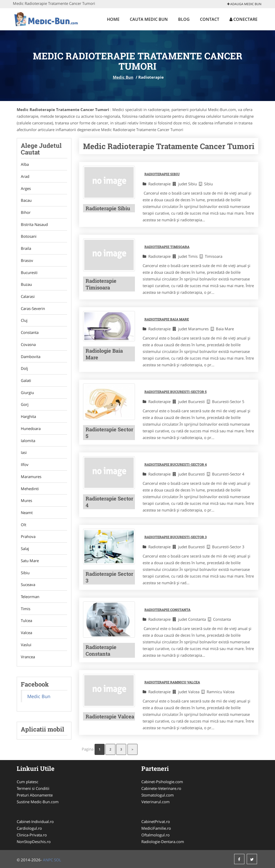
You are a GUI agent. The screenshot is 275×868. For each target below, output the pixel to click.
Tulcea (26, 623)
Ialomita (28, 442)
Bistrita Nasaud (34, 225)
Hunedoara (31, 430)
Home (113, 19)
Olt (24, 527)
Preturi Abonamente (35, 795)
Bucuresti (29, 273)
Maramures (31, 478)
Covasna (28, 345)
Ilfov (25, 466)
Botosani (29, 237)
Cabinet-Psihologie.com (162, 782)
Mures (26, 502)
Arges (26, 188)
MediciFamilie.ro (156, 828)
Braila (26, 249)
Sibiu (25, 575)
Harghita (28, 418)
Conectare (244, 19)
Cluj (24, 321)
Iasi (24, 454)
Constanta (30, 333)
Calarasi (28, 297)
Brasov (27, 261)
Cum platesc (27, 782)
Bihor (26, 213)
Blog (184, 19)
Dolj (24, 370)
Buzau (26, 285)
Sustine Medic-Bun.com (38, 802)
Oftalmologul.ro (155, 835)
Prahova (28, 539)
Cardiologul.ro (29, 828)
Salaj (25, 551)
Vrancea (28, 660)
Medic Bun (123, 77)
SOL (58, 860)
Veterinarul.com (155, 802)
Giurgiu (27, 394)
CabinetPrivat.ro (156, 821)
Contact (210, 19)
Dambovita (31, 358)
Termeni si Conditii (33, 788)
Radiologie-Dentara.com (163, 842)
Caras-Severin (33, 309)
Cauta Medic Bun (149, 19)
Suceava (28, 587)
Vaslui (26, 647)
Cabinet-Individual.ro (35, 821)
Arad (25, 176)
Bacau (26, 200)
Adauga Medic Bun (244, 4)
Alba (25, 164)
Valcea (26, 635)
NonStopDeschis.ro (34, 842)
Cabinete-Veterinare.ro (161, 788)
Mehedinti (30, 490)
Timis (26, 611)
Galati (26, 382)
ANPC (48, 860)
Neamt (27, 515)
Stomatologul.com (158, 795)
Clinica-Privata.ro (32, 835)
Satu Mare (30, 563)
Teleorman (30, 599)
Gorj (25, 406)
